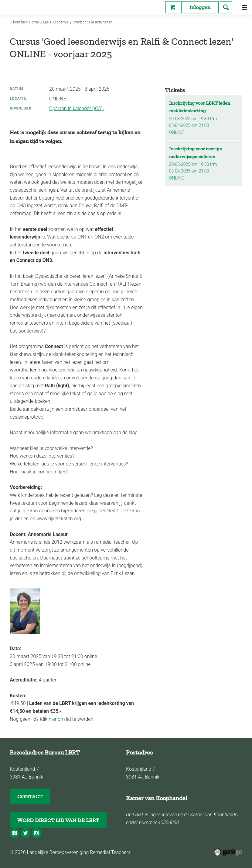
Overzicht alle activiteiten (92, 22)
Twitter (26, 833)
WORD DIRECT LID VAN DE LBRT (58, 820)
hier (53, 719)
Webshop (173, 7)
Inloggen (200, 7)
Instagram (36, 833)
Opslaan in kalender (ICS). (77, 108)
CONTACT (30, 797)
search (226, 7)
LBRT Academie (56, 22)
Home (34, 22)
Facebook (15, 833)
